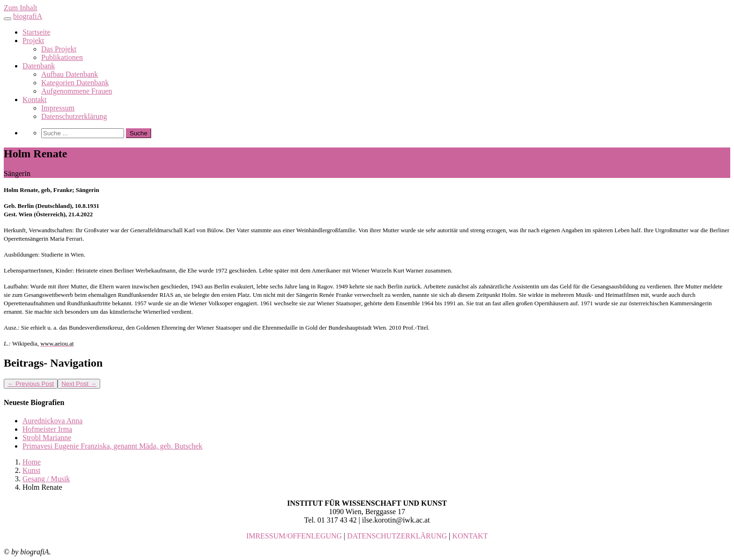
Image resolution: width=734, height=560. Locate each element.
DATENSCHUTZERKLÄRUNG (397, 536)
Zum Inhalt (21, 8)
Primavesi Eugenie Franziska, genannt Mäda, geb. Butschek (112, 446)
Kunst (31, 470)
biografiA (28, 16)
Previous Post (31, 384)
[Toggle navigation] (7, 19)
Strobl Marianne (47, 438)
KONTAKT (470, 536)
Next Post (79, 384)
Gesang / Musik (46, 479)
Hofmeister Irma (47, 429)
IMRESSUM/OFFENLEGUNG (294, 536)
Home (32, 462)
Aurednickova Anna (52, 421)
